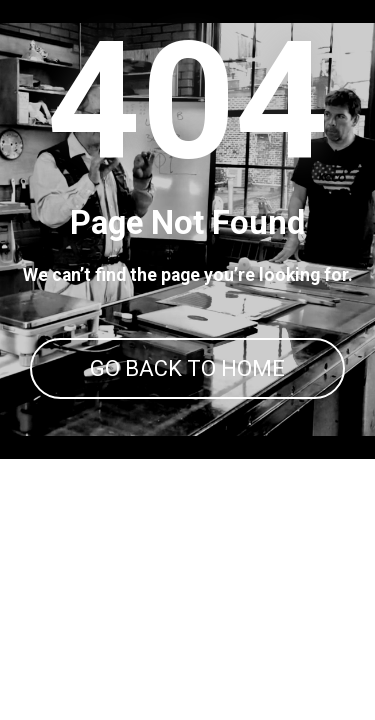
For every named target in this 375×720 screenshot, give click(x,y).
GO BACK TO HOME (187, 368)
